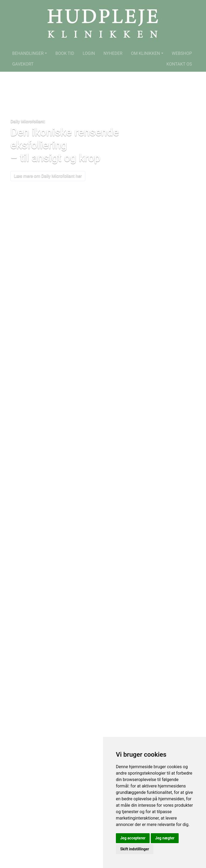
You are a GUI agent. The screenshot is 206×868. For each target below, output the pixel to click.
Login (89, 53)
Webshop (182, 53)
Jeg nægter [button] (165, 838)
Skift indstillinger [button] (135, 849)
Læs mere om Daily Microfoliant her (48, 176)
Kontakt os (179, 64)
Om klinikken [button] (145, 53)
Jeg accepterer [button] (133, 838)
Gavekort (23, 64)
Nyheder (113, 53)
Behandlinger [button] (28, 53)
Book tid (65, 53)
